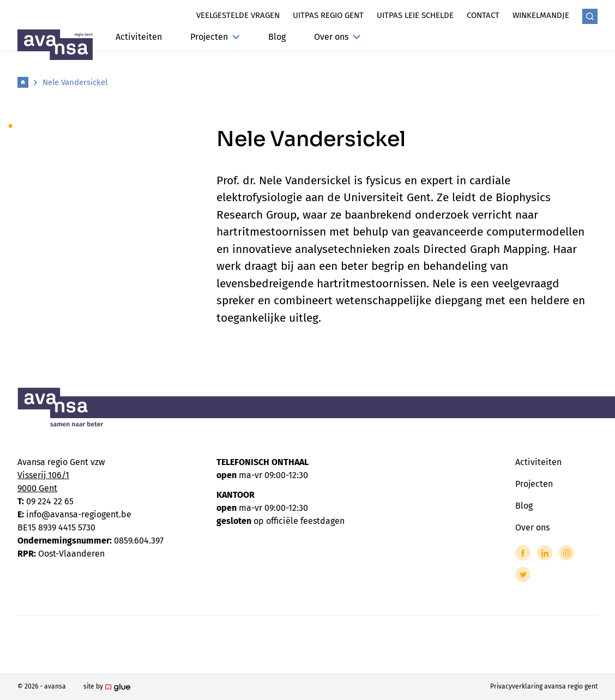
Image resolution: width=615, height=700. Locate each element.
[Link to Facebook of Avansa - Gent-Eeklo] (523, 553)
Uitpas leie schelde (415, 15)
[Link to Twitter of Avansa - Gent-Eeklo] (523, 575)
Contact (483, 15)
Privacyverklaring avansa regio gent (544, 686)
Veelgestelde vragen (238, 15)
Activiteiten (139, 37)
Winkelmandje (541, 15)
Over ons (337, 37)
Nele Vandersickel (75, 82)
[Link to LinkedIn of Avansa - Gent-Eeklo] (545, 553)
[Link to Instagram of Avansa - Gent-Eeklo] (566, 553)
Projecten (215, 37)
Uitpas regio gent (328, 15)
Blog (277, 37)
